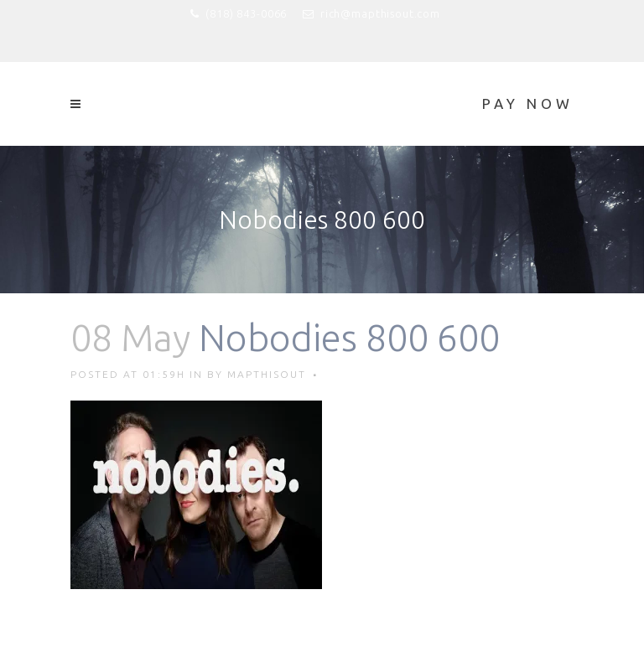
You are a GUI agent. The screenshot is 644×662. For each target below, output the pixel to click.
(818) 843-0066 (246, 13)
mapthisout (267, 374)
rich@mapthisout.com (380, 13)
